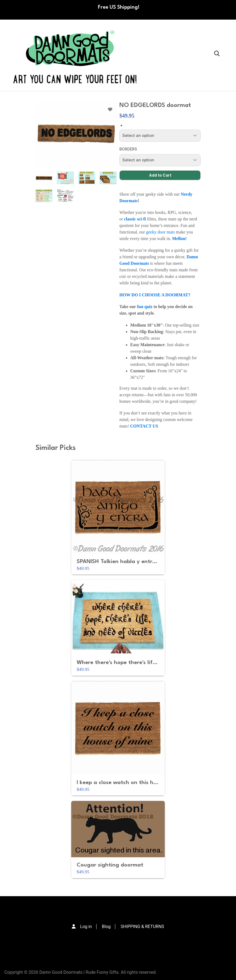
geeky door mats (161, 232)
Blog (106, 927)
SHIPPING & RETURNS (142, 927)
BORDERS (128, 149)
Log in (86, 927)
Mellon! (179, 239)
